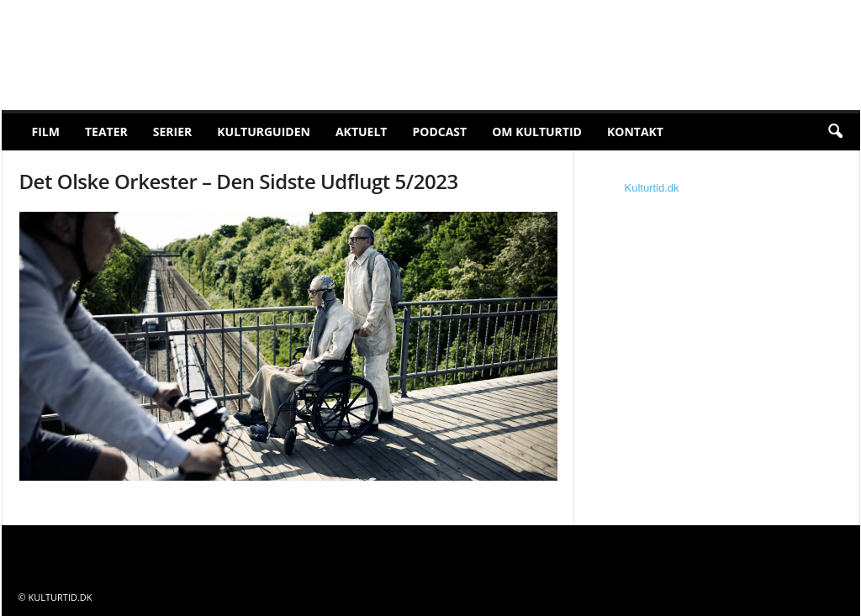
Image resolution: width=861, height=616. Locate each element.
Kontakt (635, 132)
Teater (106, 132)
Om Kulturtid (537, 132)
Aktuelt (362, 132)
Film (46, 132)
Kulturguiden (264, 132)
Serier (173, 132)
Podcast (439, 132)
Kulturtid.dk (652, 188)
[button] (835, 132)
